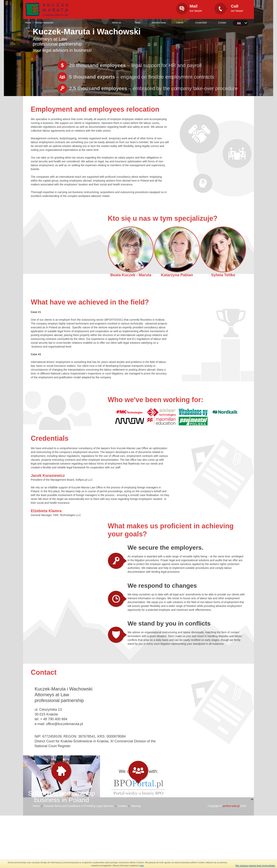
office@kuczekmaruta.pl (64, 724)
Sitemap (136, 858)
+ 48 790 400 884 (54, 719)
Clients (180, 23)
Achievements (159, 23)
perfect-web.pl (231, 858)
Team (137, 23)
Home (28, 23)
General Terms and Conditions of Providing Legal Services (79, 858)
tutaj (142, 866)
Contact (222, 23)
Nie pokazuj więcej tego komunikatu (255, 866)
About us (116, 23)
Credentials (201, 23)
